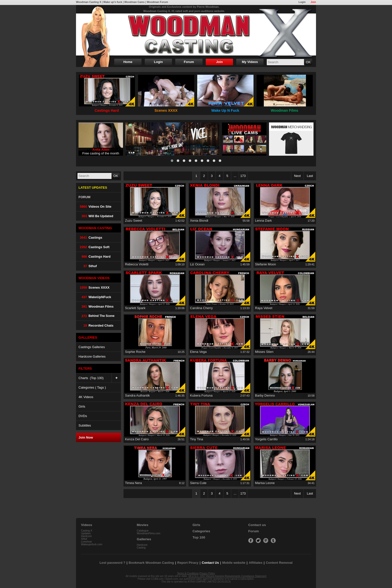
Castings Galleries (92, 347)
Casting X (87, 531)
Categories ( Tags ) (92, 387)
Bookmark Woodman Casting (151, 563)
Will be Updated (96, 216)
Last (310, 176)
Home (128, 62)
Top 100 (199, 537)
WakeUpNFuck (95, 297)
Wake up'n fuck (113, 2)
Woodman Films (96, 306)
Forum (189, 62)
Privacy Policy (207, 573)
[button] (172, 161)
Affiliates (256, 563)
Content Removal (279, 563)
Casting (141, 548)
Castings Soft (94, 247)
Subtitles (85, 425)
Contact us (257, 525)
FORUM (84, 197)
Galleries (144, 539)
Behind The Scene (96, 316)
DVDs (83, 416)
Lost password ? (112, 563)
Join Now (86, 437)
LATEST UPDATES (93, 188)
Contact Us (210, 563)
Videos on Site (95, 207)
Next (297, 176)
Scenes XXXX (94, 288)
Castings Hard (94, 257)
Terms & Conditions (188, 573)
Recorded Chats (96, 325)
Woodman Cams (134, 2)
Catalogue (143, 531)
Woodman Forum (157, 2)
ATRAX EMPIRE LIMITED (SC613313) (209, 582)
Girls (82, 406)
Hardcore (86, 536)
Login (302, 2)
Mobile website (234, 563)
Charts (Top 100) (100, 378)
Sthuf (88, 266)
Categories (201, 531)
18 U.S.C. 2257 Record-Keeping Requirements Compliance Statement (227, 576)
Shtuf (84, 539)
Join (313, 2)
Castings (90, 238)
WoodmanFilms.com (149, 533)
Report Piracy (188, 563)
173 (243, 176)
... (235, 176)
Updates (86, 533)
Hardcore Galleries (92, 356)
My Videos (250, 62)
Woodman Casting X (89, 2)
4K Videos (86, 397)
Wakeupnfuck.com (92, 544)
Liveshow (86, 542)
